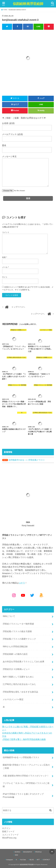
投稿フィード (8, 831)
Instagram (10, 860)
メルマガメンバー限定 (13, 699)
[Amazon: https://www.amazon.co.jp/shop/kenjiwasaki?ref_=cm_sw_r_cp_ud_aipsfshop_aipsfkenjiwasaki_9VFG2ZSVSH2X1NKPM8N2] (41, 595)
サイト (5, 277)
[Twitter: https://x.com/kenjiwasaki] (32, 595)
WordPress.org (9, 838)
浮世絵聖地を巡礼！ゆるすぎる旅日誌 (20, 692)
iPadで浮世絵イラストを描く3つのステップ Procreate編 (23, 796)
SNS (17, 855)
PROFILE (38, 852)
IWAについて (9, 616)
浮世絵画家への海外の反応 (15, 654)
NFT (38, 860)
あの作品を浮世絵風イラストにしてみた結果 (24, 661)
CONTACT (46, 860)
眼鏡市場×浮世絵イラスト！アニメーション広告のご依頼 (26, 766)
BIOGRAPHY (28, 852)
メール (5, 267)
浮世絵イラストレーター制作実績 (18, 624)
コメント (6, 232)
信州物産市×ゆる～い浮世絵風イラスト (21, 757)
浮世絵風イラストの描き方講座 (17, 631)
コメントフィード (10, 835)
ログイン (6, 828)
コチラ (22, 583)
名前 (4, 257)
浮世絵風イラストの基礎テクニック (19, 639)
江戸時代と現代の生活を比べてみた (19, 684)
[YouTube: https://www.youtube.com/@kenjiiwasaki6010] (23, 595)
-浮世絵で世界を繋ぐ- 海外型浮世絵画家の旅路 (24, 739)
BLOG (32, 860)
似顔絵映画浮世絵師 (28, 4)
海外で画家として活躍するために (18, 677)
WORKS (17, 852)
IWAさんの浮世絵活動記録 (15, 646)
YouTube (23, 860)
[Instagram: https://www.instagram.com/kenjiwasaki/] (14, 595)
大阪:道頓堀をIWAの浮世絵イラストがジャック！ (26, 776)
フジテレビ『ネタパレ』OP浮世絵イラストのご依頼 (26, 785)
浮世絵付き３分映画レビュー (16, 669)
